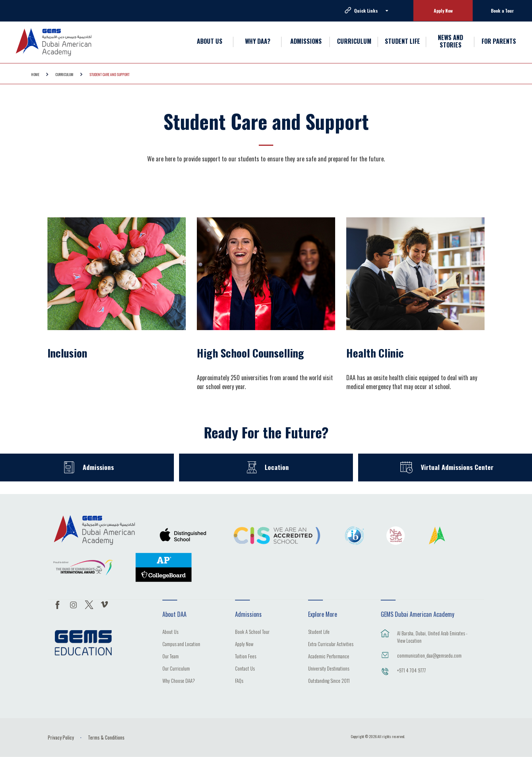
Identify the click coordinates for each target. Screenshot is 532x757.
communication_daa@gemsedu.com (429, 655)
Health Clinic (375, 353)
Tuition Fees (246, 657)
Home (35, 74)
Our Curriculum (176, 669)
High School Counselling (250, 353)
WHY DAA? (258, 41)
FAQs (239, 681)
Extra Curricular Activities (331, 645)
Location (277, 467)
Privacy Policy (61, 737)
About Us (170, 632)
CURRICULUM (354, 41)
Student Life (319, 632)
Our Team (171, 657)
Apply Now (443, 11)
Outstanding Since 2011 (329, 681)
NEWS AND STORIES (450, 41)
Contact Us (245, 669)
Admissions (98, 467)
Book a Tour (502, 11)
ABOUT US (210, 41)
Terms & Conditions (106, 737)
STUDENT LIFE (402, 41)
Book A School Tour (252, 632)
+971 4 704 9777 (412, 670)
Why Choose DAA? (179, 681)
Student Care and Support (109, 74)
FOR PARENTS (499, 41)
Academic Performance (329, 657)
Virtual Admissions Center (457, 467)
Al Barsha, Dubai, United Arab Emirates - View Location (432, 637)
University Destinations (329, 669)
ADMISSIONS (306, 41)
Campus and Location (181, 645)
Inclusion (67, 353)
